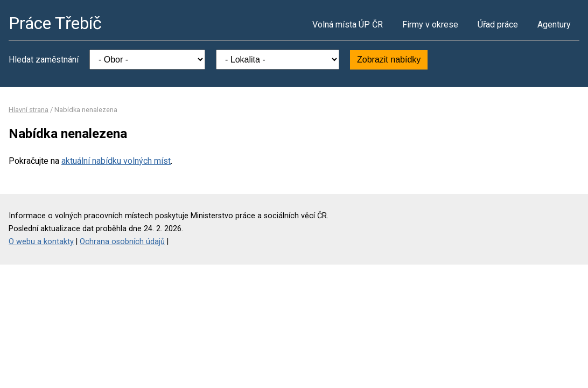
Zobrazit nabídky (389, 60)
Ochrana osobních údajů (122, 242)
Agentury (554, 25)
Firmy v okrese (430, 25)
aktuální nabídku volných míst (116, 161)
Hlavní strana (29, 110)
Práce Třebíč (55, 23)
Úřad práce (498, 25)
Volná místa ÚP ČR (348, 25)
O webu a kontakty (41, 242)
